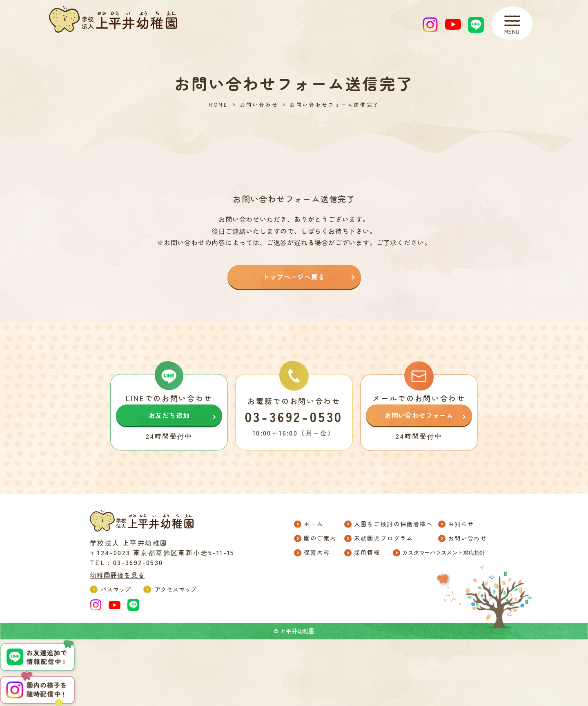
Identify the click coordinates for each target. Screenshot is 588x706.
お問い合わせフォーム (419, 415)
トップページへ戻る (294, 277)
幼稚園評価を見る (117, 575)
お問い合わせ (259, 105)
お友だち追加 (169, 415)
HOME (218, 105)
